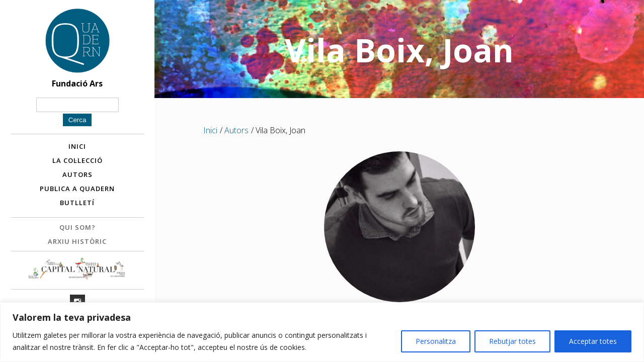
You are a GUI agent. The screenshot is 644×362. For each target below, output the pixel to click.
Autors (77, 174)
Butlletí (77, 203)
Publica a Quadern (77, 189)
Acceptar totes (593, 341)
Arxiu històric (77, 241)
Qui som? (77, 227)
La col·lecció (77, 160)
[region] (322, 332)
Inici (77, 146)
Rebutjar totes (512, 341)
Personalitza (436, 341)
